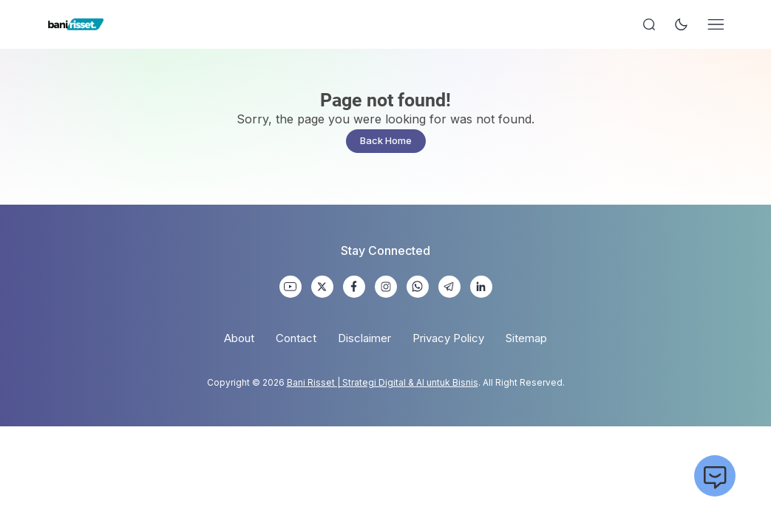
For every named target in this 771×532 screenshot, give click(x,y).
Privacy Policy (448, 338)
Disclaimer (364, 338)
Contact (296, 338)
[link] (291, 287)
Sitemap (526, 338)
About (239, 338)
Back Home (386, 140)
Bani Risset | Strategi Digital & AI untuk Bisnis (383, 382)
